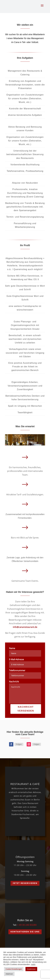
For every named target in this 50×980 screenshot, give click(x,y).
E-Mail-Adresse (16, 659)
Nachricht (14, 682)
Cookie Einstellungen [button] (14, 969)
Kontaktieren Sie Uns (25, 932)
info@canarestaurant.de (25, 627)
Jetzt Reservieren (25, 883)
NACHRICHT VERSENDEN (26, 709)
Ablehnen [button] (9, 974)
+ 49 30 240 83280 (27, 925)
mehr (33, 964)
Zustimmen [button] (31, 969)
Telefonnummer (17, 670)
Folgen (19, 744)
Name (12, 648)
